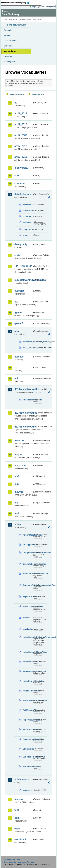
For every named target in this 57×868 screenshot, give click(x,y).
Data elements (10, 41)
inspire (18, 454)
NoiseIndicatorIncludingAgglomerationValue (28, 637)
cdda (17, 176)
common (20, 183)
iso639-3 (27, 618)
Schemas (8, 46)
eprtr (17, 255)
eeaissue (27, 222)
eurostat (19, 291)
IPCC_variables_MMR (28, 347)
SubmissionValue (28, 766)
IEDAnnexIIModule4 (24, 427)
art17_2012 (21, 146)
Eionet (15, 19)
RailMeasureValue (28, 710)
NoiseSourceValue (28, 691)
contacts (27, 205)
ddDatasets (28, 211)
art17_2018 (21, 157)
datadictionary (23, 194)
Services (8, 56)
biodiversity (21, 168)
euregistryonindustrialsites (24, 280)
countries (27, 790)
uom (17, 818)
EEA (16, 3)
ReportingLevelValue (28, 720)
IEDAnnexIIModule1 (24, 389)
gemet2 (19, 323)
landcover (20, 465)
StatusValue (28, 749)
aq (16, 103)
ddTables (27, 216)
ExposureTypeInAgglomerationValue (28, 585)
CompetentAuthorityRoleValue (28, 552)
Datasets (8, 30)
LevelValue (28, 629)
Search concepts (38, 94)
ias (16, 368)
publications (22, 779)
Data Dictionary (25, 19)
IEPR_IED (20, 441)
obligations (28, 229)
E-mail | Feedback (12, 859)
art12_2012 (21, 113)
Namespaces (10, 62)
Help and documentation (15, 25)
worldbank (21, 839)
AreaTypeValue (28, 545)
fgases (18, 312)
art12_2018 (21, 124)
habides (19, 357)
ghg (17, 331)
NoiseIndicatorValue (28, 662)
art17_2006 (21, 135)
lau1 (17, 476)
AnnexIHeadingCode (28, 400)
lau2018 (19, 492)
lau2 (17, 484)
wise (17, 829)
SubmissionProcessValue (28, 757)
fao (16, 302)
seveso (19, 799)
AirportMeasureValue (28, 535)
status (26, 235)
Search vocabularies (17, 94)
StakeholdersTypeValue (28, 739)
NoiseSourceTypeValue (28, 681)
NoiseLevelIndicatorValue (28, 671)
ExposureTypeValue (28, 596)
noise (18, 524)
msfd (17, 513)
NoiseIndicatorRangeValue (28, 652)
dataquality (21, 244)
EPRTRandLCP (23, 266)
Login (34, 7)
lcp (16, 503)
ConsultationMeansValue (28, 564)
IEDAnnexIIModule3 (24, 413)
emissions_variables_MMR (28, 342)
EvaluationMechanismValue (28, 574)
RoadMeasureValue (28, 729)
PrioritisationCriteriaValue (28, 700)
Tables (7, 35)
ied (16, 378)
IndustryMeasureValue (28, 606)
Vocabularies (10, 51)
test (17, 810)
